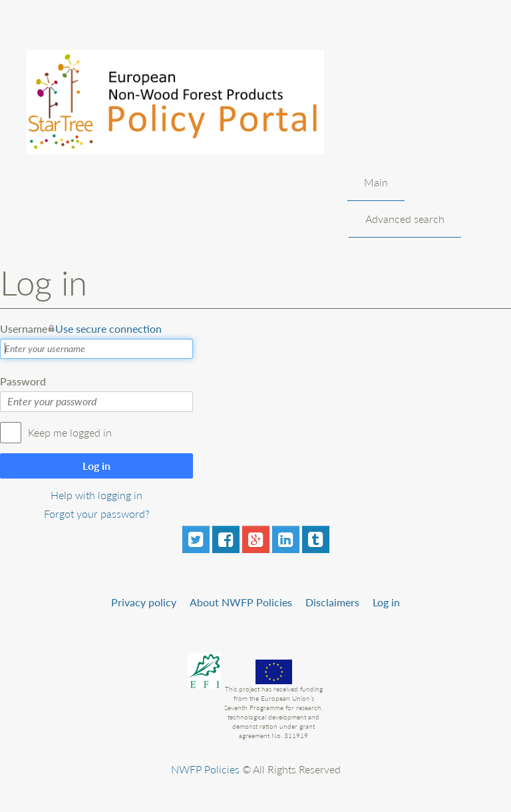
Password (23, 381)
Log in (96, 466)
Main (376, 182)
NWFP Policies (205, 769)
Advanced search (405, 219)
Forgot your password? (97, 513)
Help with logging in (96, 495)
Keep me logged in (70, 432)
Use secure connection (108, 328)
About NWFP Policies (241, 602)
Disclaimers (332, 602)
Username (81, 329)
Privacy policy (144, 602)
